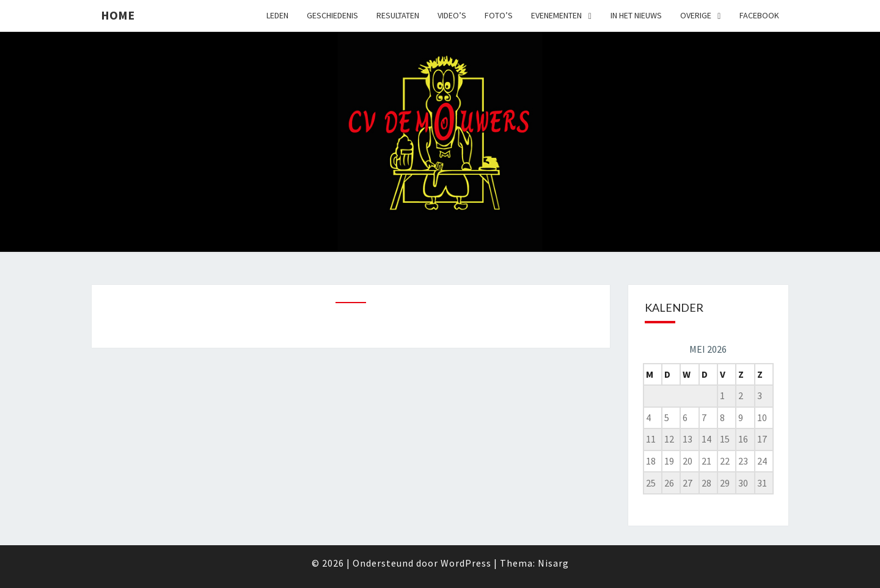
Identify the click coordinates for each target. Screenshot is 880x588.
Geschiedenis (332, 15)
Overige (696, 15)
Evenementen (556, 15)
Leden (277, 15)
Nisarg (553, 563)
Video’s (452, 15)
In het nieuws (636, 15)
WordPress (466, 563)
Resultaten (398, 15)
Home (118, 15)
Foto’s (499, 15)
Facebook (759, 15)
